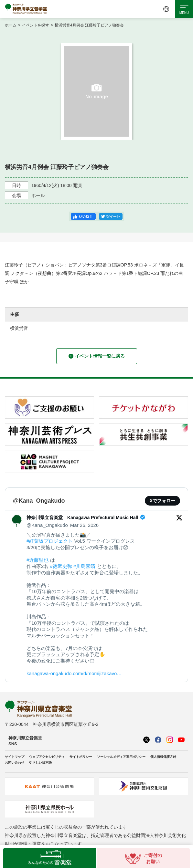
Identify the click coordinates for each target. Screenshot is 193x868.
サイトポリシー (81, 757)
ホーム (11, 25)
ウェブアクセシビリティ (47, 757)
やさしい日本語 (40, 763)
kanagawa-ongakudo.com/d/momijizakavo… (74, 673)
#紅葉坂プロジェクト (50, 541)
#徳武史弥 (61, 566)
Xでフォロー (162, 501)
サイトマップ (15, 757)
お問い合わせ (15, 763)
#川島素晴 (84, 566)
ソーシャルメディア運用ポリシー (121, 757)
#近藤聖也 (38, 560)
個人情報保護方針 (163, 757)
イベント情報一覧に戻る (97, 356)
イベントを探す (36, 25)
